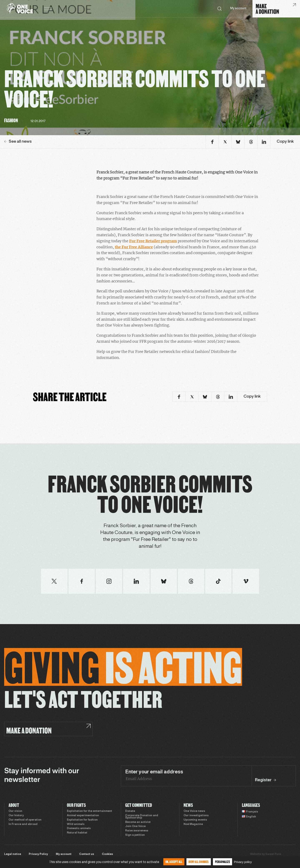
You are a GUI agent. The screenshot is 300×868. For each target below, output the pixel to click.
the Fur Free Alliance (134, 247)
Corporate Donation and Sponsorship (142, 817)
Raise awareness (137, 831)
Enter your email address (154, 772)
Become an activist (138, 822)
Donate (130, 811)
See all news (18, 142)
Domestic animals (79, 828)
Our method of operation (25, 820)
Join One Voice (135, 826)
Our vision (15, 811)
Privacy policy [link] (243, 862)
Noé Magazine (193, 824)
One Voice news (194, 811)
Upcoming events (195, 820)
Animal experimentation (83, 816)
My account (238, 8)
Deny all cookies (199, 862)
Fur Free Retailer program (153, 241)
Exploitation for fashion (82, 820)
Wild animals (76, 824)
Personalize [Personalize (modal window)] (222, 862)
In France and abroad (23, 824)
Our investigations (196, 816)
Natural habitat (77, 833)
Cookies (107, 854)
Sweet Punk (273, 854)
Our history (16, 816)
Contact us (87, 854)
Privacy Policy (38, 854)
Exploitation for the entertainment (89, 811)
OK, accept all (174, 862)
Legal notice (13, 854)
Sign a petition (135, 835)
